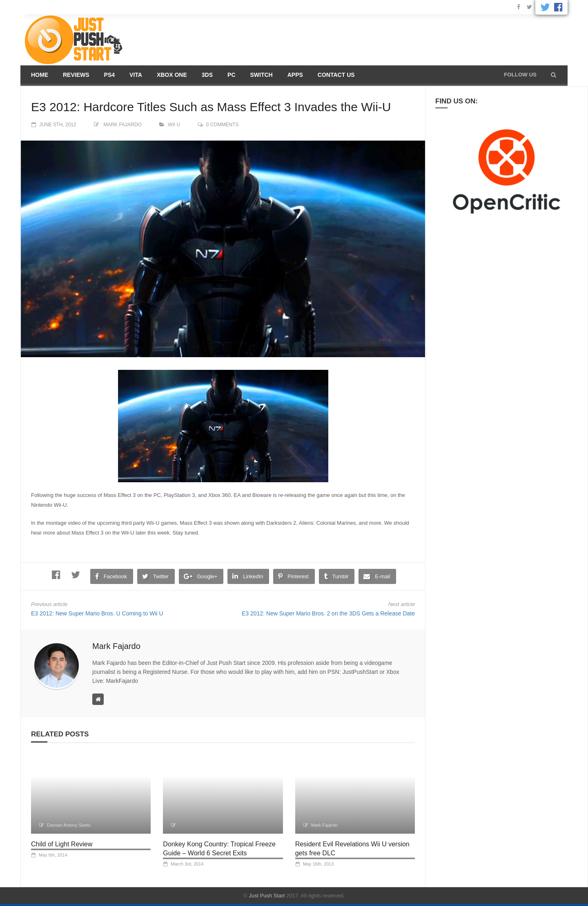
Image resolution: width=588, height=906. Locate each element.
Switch (262, 75)
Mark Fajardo (122, 125)
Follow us (520, 75)
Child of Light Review (62, 844)
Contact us (336, 75)
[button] (553, 75)
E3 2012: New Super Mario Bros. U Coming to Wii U (97, 613)
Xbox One (172, 75)
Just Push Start (267, 896)
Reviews (76, 75)
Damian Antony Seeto (69, 825)
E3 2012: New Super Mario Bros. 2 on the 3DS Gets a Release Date (328, 613)
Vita (136, 75)
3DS (207, 75)
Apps (295, 75)
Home (40, 75)
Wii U (174, 125)
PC (231, 75)
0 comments (222, 125)
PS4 (109, 75)
